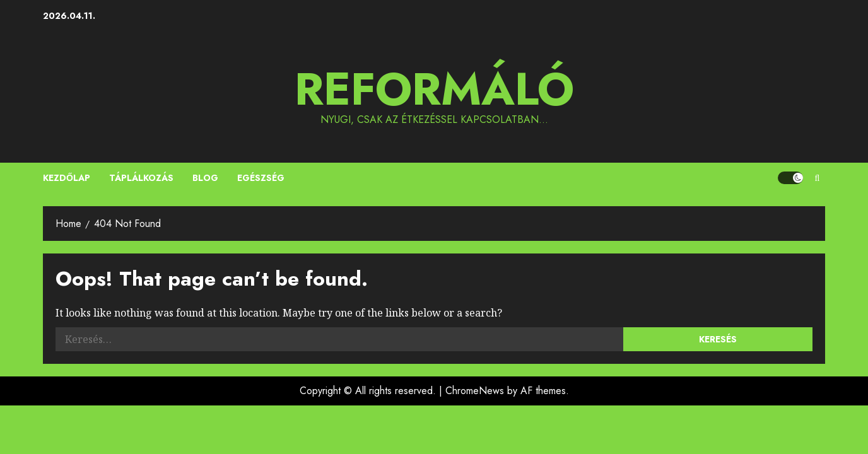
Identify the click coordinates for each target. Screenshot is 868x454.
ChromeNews (475, 391)
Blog (205, 178)
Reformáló (434, 89)
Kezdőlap (67, 178)
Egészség (261, 178)
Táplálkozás (141, 178)
